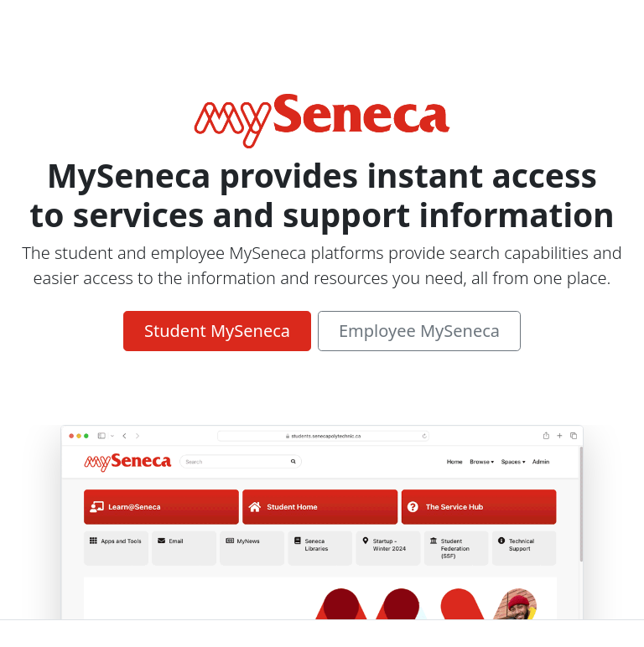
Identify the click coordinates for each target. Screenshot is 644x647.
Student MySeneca (217, 331)
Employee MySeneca (419, 331)
